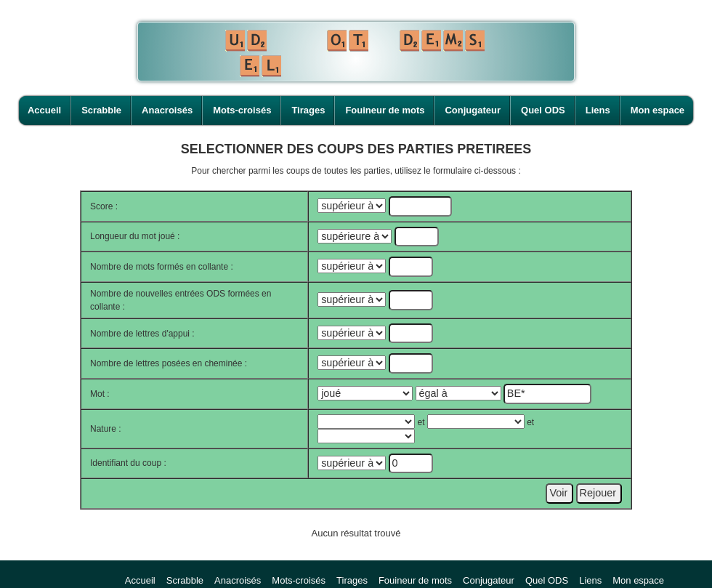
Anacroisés (167, 110)
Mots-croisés (242, 110)
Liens (598, 110)
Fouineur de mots (385, 110)
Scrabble (101, 110)
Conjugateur (473, 110)
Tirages (308, 110)
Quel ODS (543, 110)
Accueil (44, 110)
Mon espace (658, 110)
